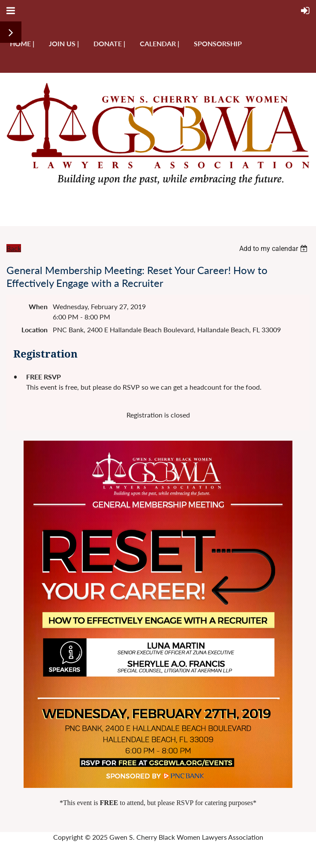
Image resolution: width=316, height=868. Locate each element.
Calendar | (160, 43)
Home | (22, 43)
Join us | (64, 43)
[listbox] (274, 249)
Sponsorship (218, 43)
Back (14, 248)
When (38, 306)
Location (35, 330)
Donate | (109, 43)
